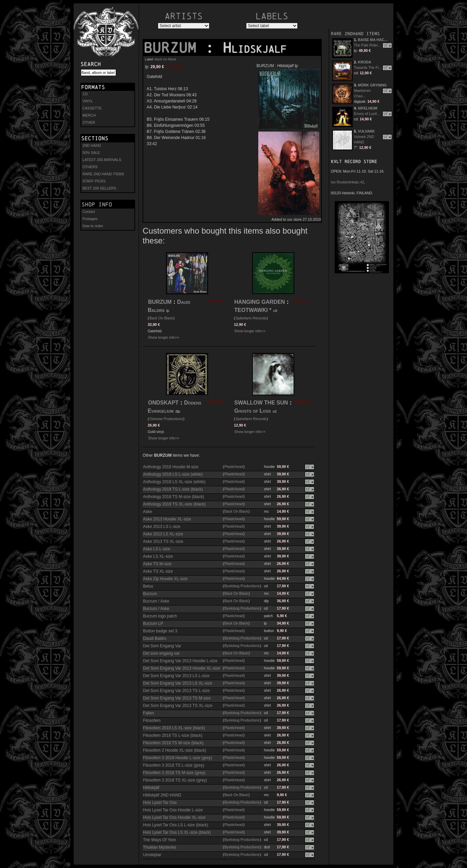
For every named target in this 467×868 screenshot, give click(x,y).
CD (85, 94)
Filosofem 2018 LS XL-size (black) (174, 728)
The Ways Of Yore (159, 840)
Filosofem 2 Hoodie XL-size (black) (174, 750)
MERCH (89, 115)
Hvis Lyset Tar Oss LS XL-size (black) (177, 832)
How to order (93, 226)
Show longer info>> (164, 337)
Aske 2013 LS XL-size (163, 534)
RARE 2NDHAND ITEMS (355, 34)
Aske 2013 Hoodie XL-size (167, 519)
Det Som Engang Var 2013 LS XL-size (178, 683)
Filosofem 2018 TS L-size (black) (173, 735)
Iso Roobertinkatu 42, (348, 182)
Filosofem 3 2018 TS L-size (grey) (174, 765)
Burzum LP (153, 624)
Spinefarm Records (251, 419)
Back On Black (165, 59)
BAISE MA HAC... (373, 40)
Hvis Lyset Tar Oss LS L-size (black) (175, 825)
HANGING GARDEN (259, 302)
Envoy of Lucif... (367, 114)
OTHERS (90, 167)
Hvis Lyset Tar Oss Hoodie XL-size (174, 817)
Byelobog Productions (242, 586)
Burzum (150, 594)
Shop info (97, 204)
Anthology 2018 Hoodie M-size (171, 467)
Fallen (148, 713)
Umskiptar (152, 855)
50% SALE (91, 153)
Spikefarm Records (251, 318)
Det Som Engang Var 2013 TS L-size (176, 691)
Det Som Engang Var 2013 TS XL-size (178, 706)
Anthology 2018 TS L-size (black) (173, 489)
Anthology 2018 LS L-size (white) (173, 474)
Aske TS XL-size (158, 571)
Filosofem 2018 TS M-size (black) (173, 743)
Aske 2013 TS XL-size (163, 541)
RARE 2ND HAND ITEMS (103, 174)
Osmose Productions (166, 419)
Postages (90, 219)
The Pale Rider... (367, 45)
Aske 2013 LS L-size (162, 527)
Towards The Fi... (368, 67)
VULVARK (367, 131)
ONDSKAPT (163, 403)
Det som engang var (161, 653)
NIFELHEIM (368, 108)
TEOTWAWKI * (253, 310)
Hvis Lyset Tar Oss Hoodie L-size (173, 810)
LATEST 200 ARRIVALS (102, 160)
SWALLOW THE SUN (261, 403)
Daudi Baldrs (155, 638)
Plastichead (234, 467)
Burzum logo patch (160, 616)
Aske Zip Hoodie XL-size (165, 579)
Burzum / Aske (156, 601)
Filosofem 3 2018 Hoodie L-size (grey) (177, 758)
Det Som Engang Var (162, 646)
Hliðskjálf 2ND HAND (162, 795)
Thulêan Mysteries (160, 847)
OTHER (89, 122)
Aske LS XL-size (158, 556)
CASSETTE (92, 108)
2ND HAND (92, 145)
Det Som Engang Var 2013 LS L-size (176, 676)
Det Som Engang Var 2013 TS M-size (177, 698)
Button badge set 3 (160, 631)
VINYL (88, 101)
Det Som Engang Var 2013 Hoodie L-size (180, 661)
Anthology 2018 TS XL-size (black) (174, 504)
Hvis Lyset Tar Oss (160, 803)
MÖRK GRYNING (372, 85)
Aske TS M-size (157, 564)
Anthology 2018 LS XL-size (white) (174, 482)
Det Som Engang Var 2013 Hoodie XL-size (181, 668)
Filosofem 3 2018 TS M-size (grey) (174, 773)
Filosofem (152, 721)
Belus (148, 586)
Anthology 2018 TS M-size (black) (173, 497)
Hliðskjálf (151, 788)
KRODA (365, 62)
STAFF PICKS (94, 181)
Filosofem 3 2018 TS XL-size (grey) (175, 780)
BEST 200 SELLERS (99, 188)
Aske (147, 512)
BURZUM (174, 48)
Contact (89, 212)
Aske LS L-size (156, 549)
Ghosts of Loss (253, 411)
